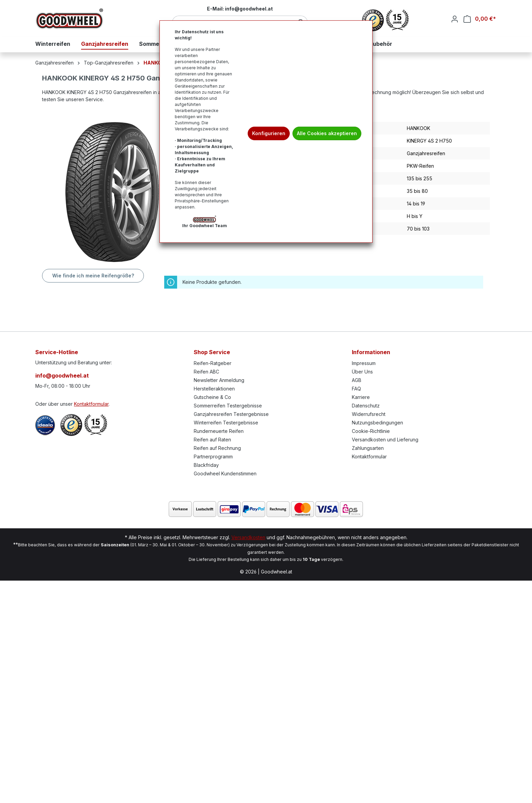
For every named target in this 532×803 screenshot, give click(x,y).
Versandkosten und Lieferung (385, 440)
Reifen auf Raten (212, 440)
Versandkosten (248, 537)
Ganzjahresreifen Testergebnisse (231, 414)
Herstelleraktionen (214, 389)
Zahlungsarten (368, 448)
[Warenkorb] (480, 19)
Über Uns (362, 372)
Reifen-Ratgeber (213, 363)
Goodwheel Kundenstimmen (225, 473)
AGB (357, 380)
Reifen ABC (206, 372)
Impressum (364, 363)
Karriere (361, 397)
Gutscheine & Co (212, 397)
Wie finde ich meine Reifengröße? (93, 276)
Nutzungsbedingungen (377, 423)
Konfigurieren (269, 133)
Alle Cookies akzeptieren (327, 133)
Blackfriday (206, 465)
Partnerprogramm (213, 457)
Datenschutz (366, 406)
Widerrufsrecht (369, 414)
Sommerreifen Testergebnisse (228, 406)
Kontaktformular (91, 404)
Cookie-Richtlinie (371, 431)
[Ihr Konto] (455, 19)
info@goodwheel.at (62, 376)
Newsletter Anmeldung (219, 380)
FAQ (356, 389)
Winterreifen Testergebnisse (226, 423)
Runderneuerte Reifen (219, 431)
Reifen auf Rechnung (217, 448)
